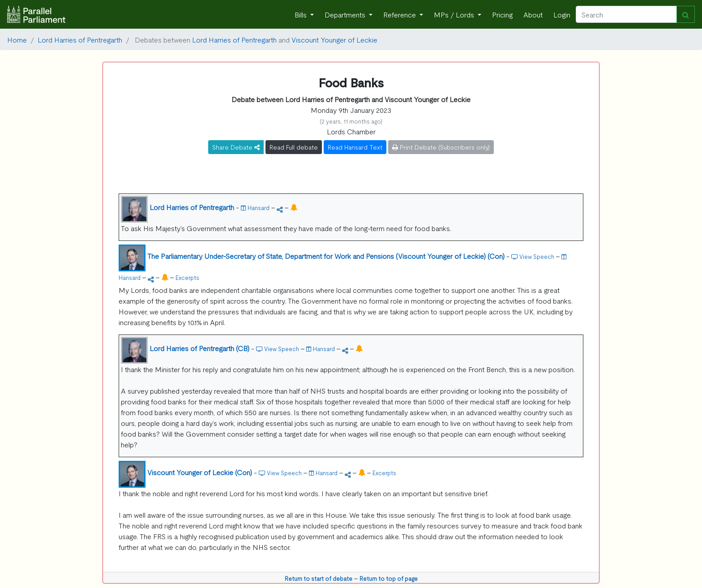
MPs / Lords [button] (455, 14)
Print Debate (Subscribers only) (441, 147)
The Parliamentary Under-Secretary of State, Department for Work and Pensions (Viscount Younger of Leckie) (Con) (326, 256)
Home (17, 39)
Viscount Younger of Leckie (334, 39)
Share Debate (236, 147)
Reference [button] (400, 14)
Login (562, 14)
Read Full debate (294, 147)
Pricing (502, 14)
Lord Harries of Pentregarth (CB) (199, 348)
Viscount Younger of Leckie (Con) (200, 472)
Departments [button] (346, 14)
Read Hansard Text (355, 147)
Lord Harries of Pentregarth (80, 39)
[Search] (626, 14)
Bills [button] (302, 14)
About (533, 14)
